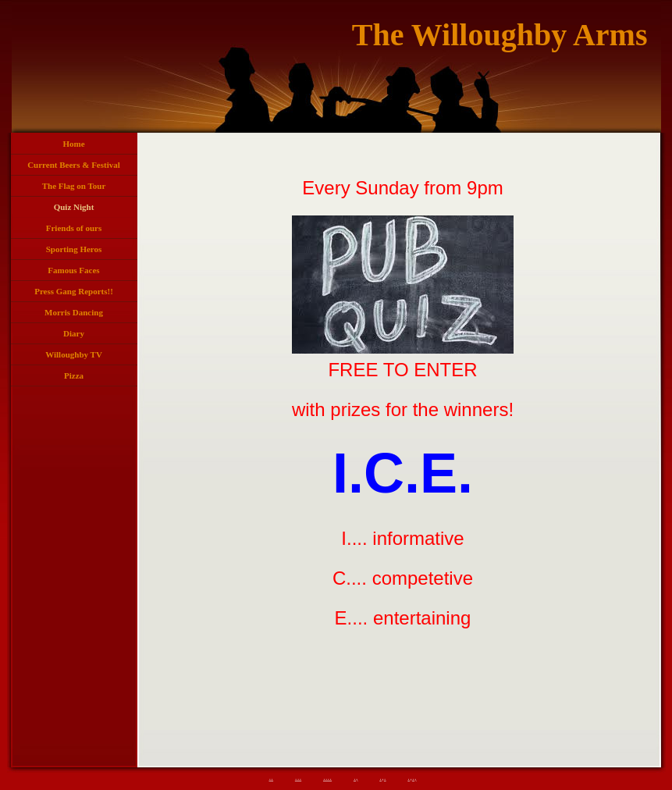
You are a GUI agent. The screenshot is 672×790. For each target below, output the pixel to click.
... (298, 777)
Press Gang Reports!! (74, 291)
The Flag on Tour (74, 186)
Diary (74, 333)
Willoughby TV (74, 354)
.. (272, 777)
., (356, 777)
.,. (382, 777)
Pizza (74, 375)
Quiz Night (74, 207)
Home (73, 144)
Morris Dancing (74, 312)
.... (327, 777)
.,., (412, 777)
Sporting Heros (74, 249)
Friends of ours (74, 228)
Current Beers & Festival (74, 165)
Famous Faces (73, 270)
